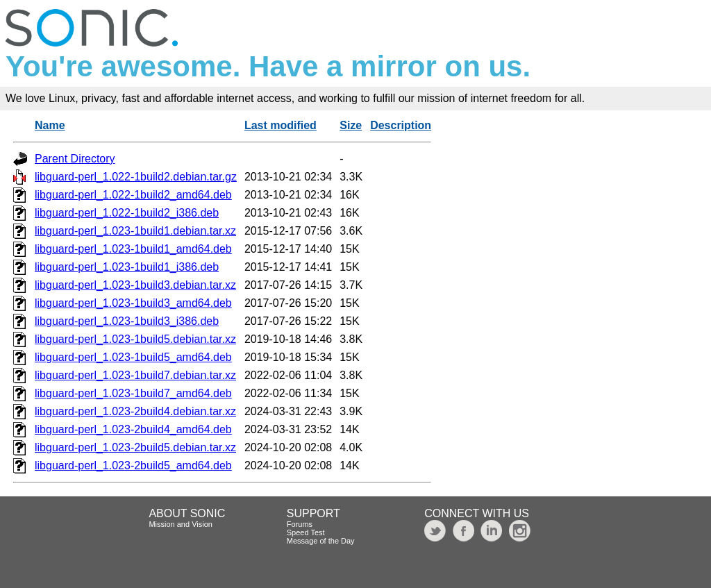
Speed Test (306, 532)
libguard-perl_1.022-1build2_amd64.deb (133, 195)
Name (50, 125)
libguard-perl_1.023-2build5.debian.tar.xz (135, 447)
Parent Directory (75, 159)
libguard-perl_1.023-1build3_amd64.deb (133, 303)
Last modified (281, 125)
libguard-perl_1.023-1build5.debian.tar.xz (135, 339)
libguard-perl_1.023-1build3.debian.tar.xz (135, 285)
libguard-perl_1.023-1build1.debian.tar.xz (135, 231)
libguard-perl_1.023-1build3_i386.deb (127, 321)
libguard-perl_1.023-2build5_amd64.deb (133, 465)
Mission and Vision (181, 524)
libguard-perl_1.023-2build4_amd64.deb (133, 429)
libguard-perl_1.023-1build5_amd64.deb (133, 357)
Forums (300, 524)
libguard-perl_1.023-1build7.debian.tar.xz (135, 375)
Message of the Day (321, 541)
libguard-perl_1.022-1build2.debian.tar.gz (136, 177)
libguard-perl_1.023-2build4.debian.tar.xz (135, 411)
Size (351, 125)
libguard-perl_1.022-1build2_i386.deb (127, 213)
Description (401, 125)
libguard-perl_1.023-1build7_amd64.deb (133, 393)
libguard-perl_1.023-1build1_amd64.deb (133, 249)
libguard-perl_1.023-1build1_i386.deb (127, 267)
